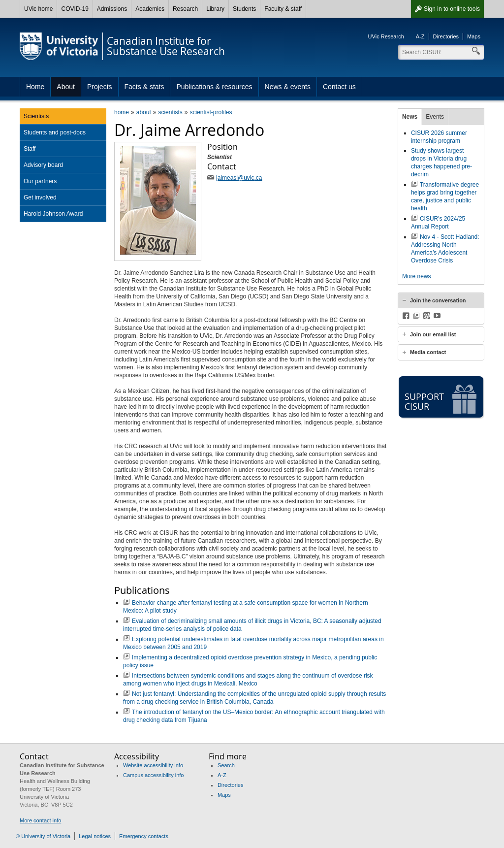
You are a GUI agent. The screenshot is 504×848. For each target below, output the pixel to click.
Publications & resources (214, 87)
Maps (474, 36)
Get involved (40, 197)
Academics (150, 9)
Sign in (452, 9)
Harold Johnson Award (53, 214)
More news (417, 276)
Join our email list (433, 334)
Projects (100, 87)
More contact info (40, 820)
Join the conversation (438, 300)
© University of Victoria (43, 836)
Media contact (428, 352)
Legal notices (95, 836)
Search (226, 765)
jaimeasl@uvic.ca (239, 178)
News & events (288, 87)
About (66, 87)
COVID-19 (75, 9)
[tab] (441, 300)
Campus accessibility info (154, 775)
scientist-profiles (211, 112)
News (410, 117)
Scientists (36, 116)
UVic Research (386, 36)
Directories (446, 36)
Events (435, 117)
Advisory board (43, 165)
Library (215, 9)
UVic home (38, 9)
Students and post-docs (55, 132)
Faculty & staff (283, 9)
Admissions (112, 9)
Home (35, 87)
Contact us (339, 87)
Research (185, 9)
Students (244, 9)
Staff (30, 149)
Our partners (40, 181)
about (144, 112)
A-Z (420, 36)
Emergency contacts (144, 836)
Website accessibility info (153, 765)
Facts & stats (144, 87)
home (122, 112)
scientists (170, 112)
